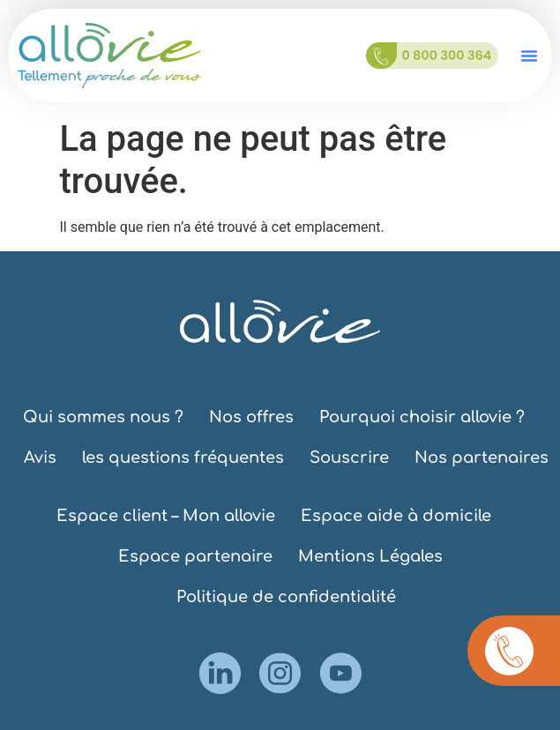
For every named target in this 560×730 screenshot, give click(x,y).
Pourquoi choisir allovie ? (422, 417)
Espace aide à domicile (396, 516)
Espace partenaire (195, 556)
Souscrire (349, 458)
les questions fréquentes (183, 458)
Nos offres (251, 417)
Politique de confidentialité (286, 597)
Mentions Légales (370, 556)
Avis (40, 458)
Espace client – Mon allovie (166, 516)
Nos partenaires (482, 458)
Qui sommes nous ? (103, 417)
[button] (529, 56)
